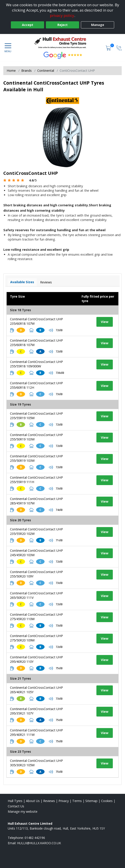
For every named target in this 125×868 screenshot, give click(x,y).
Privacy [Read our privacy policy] (64, 801)
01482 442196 (35, 838)
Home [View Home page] (11, 71)
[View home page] (62, 43)
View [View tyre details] (105, 322)
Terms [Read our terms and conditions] (77, 801)
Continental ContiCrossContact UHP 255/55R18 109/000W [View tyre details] (36, 364)
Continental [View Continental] (46, 71)
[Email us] (39, 843)
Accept (28, 25)
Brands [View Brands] (26, 71)
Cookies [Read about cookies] (107, 801)
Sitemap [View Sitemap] (91, 801)
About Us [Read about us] (33, 801)
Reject (62, 25)
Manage (98, 25)
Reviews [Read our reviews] (49, 801)
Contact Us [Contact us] (16, 806)
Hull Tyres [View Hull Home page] (15, 801)
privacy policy (62, 15)
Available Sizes (22, 282)
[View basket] (109, 48)
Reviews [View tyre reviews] (46, 282)
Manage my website (23, 811)
